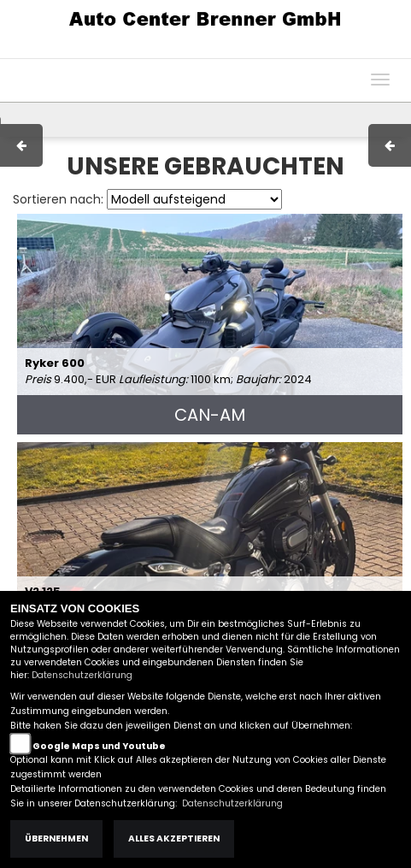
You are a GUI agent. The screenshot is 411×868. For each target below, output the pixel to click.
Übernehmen (56, 838)
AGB (229, 50)
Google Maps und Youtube (99, 746)
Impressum (170, 50)
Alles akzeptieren (174, 838)
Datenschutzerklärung (82, 675)
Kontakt (277, 50)
